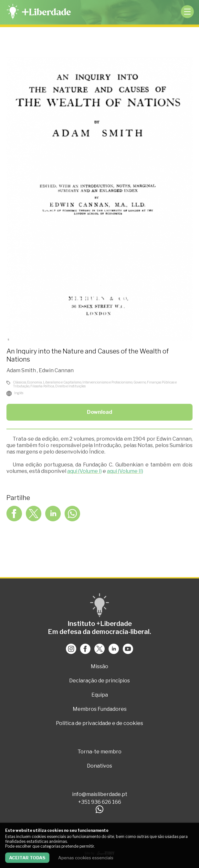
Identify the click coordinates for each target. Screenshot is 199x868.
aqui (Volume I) (84, 471)
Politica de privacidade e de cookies (99, 723)
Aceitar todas (27, 858)
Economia (35, 382)
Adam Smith (22, 370)
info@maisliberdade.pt (100, 794)
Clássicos (20, 382)
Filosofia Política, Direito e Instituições (58, 386)
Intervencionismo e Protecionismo (107, 382)
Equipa (100, 695)
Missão (99, 666)
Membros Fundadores (100, 709)
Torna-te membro (99, 752)
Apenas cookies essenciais (86, 858)
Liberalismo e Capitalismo (62, 382)
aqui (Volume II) (125, 471)
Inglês (19, 393)
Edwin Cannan (56, 370)
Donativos (99, 766)
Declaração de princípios (99, 681)
